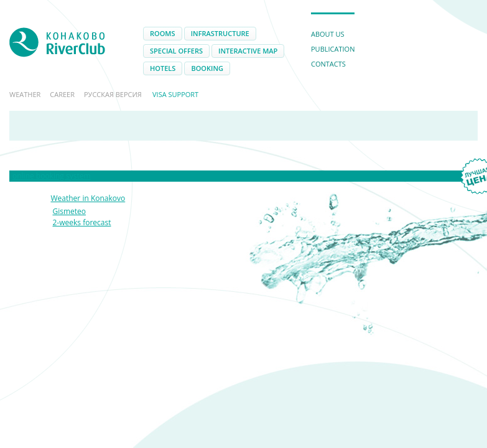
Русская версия (113, 94)
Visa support (175, 94)
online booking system (52, 176)
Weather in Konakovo (88, 198)
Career (62, 94)
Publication (333, 49)
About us (328, 34)
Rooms (163, 33)
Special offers (176, 51)
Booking (207, 68)
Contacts (328, 64)
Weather (25, 94)
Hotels (163, 68)
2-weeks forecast (82, 222)
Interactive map (248, 51)
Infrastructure (220, 33)
